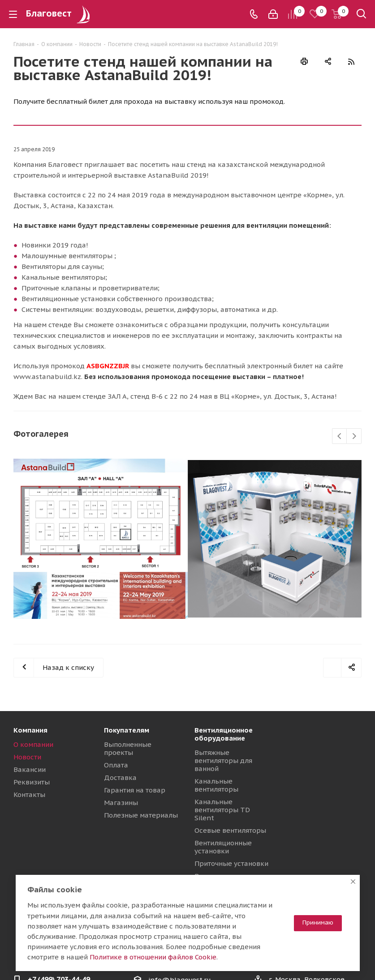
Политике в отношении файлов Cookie (153, 957)
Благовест (59, 13)
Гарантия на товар (135, 790)
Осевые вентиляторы (230, 830)
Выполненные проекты (128, 748)
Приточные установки (231, 863)
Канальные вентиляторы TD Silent (222, 810)
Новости (27, 757)
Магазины (121, 803)
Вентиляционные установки (223, 847)
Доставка (120, 778)
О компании (33, 744)
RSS (351, 62)
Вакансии (30, 769)
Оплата (116, 765)
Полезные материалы (141, 815)
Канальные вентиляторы (216, 785)
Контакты (29, 795)
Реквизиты (32, 782)
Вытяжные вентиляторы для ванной (223, 761)
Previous (340, 437)
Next (354, 437)
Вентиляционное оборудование (224, 734)
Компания (30, 730)
